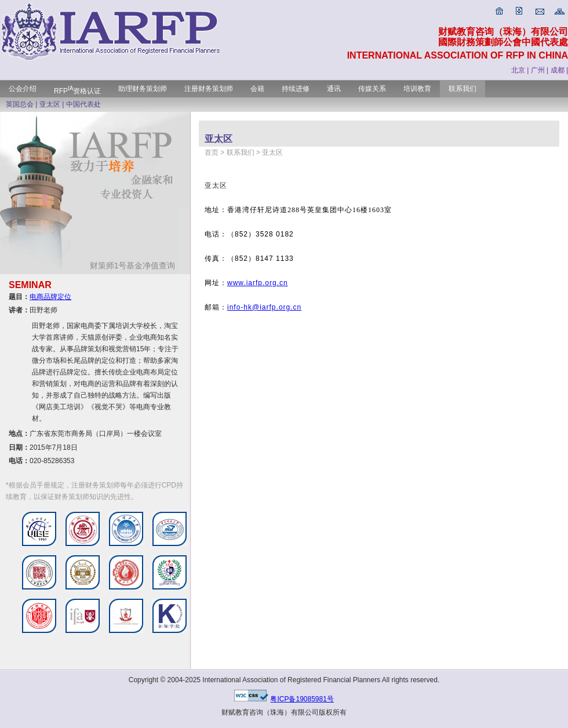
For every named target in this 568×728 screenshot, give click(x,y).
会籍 (257, 89)
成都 (558, 70)
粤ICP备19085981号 (302, 699)
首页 (212, 152)
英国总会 (20, 104)
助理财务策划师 (143, 89)
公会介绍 (23, 89)
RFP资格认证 (77, 91)
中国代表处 (83, 104)
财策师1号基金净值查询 (137, 265)
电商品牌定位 (50, 297)
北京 (518, 70)
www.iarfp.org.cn (258, 283)
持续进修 (296, 89)
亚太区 (50, 104)
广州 (538, 70)
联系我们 (463, 89)
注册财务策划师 (209, 89)
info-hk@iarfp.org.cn (264, 307)
